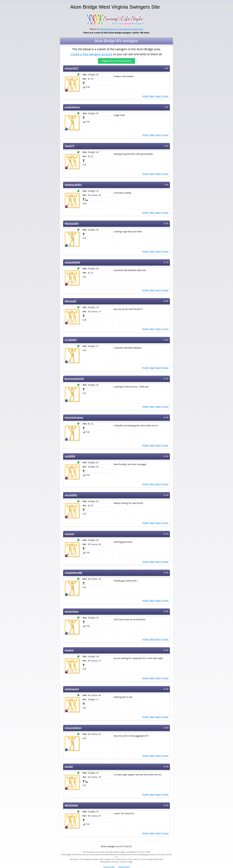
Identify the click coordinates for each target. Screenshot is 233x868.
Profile (145, 96)
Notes (158, 96)
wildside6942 (72, 262)
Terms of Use (109, 867)
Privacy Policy (124, 867)
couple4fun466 (73, 573)
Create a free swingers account (91, 54)
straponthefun (73, 728)
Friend (165, 96)
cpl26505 (70, 456)
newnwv (69, 534)
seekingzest (72, 689)
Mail (152, 96)
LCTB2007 (71, 340)
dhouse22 (70, 301)
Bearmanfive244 (74, 379)
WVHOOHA (71, 806)
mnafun (69, 650)
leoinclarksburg (74, 418)
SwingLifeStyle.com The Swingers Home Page (121, 29)
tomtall (69, 767)
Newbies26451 (73, 185)
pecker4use (71, 612)
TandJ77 (70, 146)
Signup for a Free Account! (117, 61)
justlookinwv (72, 107)
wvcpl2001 (71, 495)
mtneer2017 (72, 68)
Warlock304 (72, 224)
